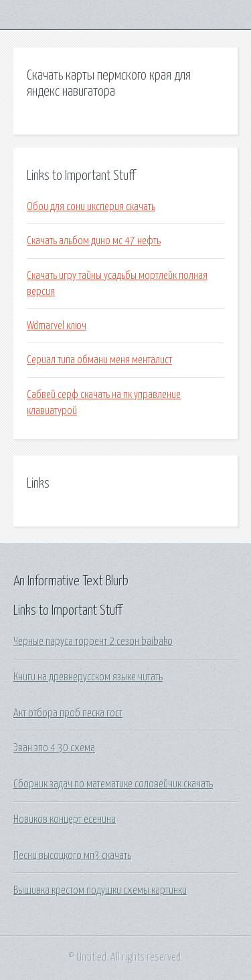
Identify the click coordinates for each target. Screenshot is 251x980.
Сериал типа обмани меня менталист (99, 360)
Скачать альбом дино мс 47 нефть (94, 241)
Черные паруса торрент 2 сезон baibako (93, 642)
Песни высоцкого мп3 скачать (72, 856)
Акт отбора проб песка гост (68, 713)
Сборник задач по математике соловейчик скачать (113, 784)
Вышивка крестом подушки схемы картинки (100, 890)
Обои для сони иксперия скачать (91, 207)
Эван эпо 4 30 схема (54, 748)
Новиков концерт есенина (65, 819)
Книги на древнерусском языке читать (88, 677)
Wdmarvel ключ (57, 326)
